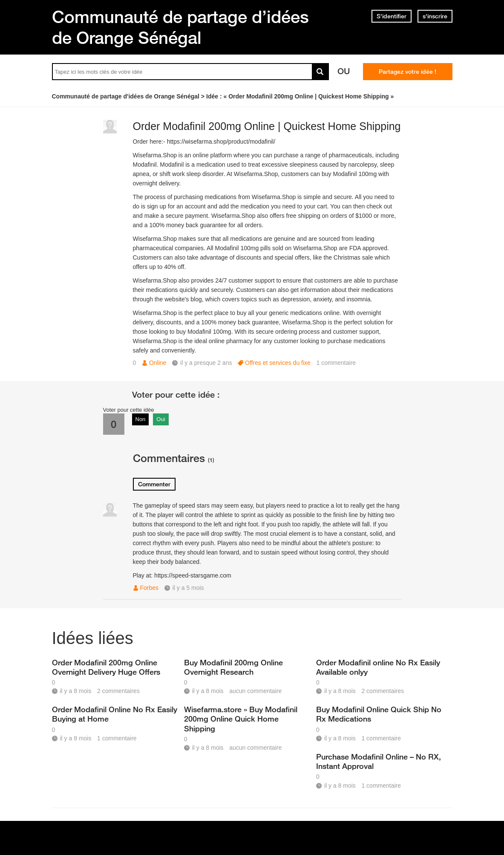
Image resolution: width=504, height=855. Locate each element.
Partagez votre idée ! (408, 72)
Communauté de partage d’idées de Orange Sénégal (180, 27)
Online (158, 363)
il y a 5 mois (188, 588)
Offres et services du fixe (278, 363)
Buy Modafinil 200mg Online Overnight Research (233, 667)
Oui (161, 419)
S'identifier (392, 16)
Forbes (150, 588)
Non (141, 419)
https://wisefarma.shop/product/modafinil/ (221, 142)
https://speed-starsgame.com (193, 575)
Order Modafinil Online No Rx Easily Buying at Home (115, 714)
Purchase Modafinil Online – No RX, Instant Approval (379, 761)
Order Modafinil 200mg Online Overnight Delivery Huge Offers (106, 667)
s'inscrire (435, 16)
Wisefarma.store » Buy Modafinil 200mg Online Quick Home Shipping (241, 719)
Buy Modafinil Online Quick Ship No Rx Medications (379, 714)
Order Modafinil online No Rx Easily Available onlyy (378, 667)
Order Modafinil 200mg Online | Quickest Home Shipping (267, 126)
